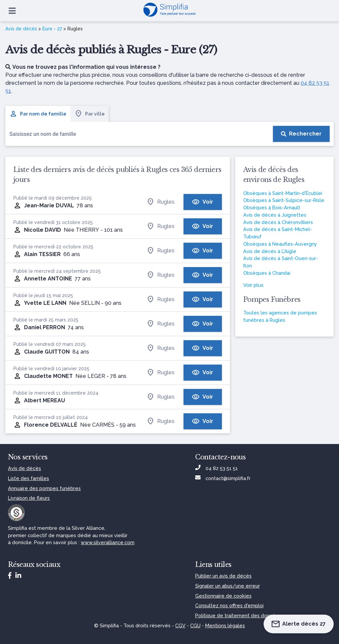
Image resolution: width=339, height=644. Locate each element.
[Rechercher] (301, 134)
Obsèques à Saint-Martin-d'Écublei (283, 193)
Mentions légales (225, 625)
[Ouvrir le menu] (12, 11)
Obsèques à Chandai (267, 273)
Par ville (90, 114)
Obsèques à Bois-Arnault (272, 207)
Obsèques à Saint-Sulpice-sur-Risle (284, 200)
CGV (180, 625)
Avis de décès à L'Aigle (270, 251)
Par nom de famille (38, 114)
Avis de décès (21, 29)
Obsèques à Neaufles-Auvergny (280, 244)
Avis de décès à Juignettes (275, 215)
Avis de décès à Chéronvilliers (278, 222)
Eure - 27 (52, 29)
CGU (195, 625)
